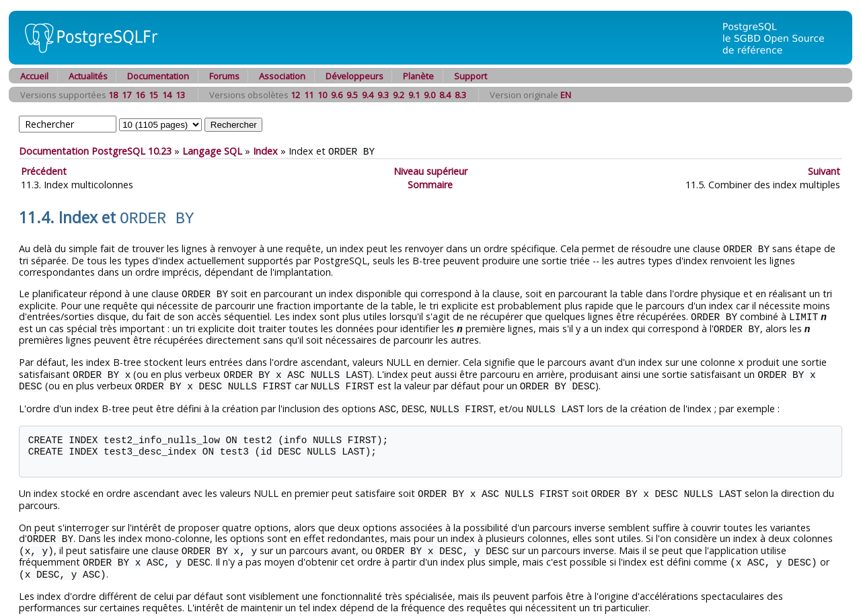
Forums (224, 76)
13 (180, 95)
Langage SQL (212, 151)
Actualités (88, 76)
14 (167, 95)
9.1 (414, 95)
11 (309, 95)
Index (265, 151)
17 (126, 95)
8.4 (445, 95)
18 (113, 95)
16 (140, 95)
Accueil (34, 76)
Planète (418, 76)
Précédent (44, 170)
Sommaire (430, 184)
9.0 (429, 95)
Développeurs (354, 76)
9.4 (368, 95)
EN (566, 95)
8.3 (460, 95)
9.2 (399, 95)
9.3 (383, 95)
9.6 (337, 95)
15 (153, 95)
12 (295, 95)
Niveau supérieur (430, 170)
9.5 (352, 95)
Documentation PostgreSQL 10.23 (95, 151)
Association (282, 76)
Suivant (824, 170)
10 (322, 95)
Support (471, 76)
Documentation (158, 76)
